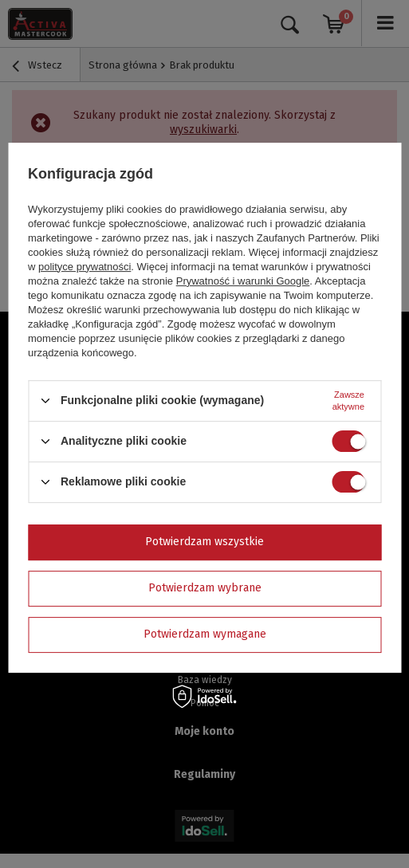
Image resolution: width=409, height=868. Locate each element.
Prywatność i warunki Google (243, 281)
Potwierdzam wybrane (205, 588)
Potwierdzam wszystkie (204, 542)
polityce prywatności (85, 267)
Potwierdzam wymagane (205, 634)
